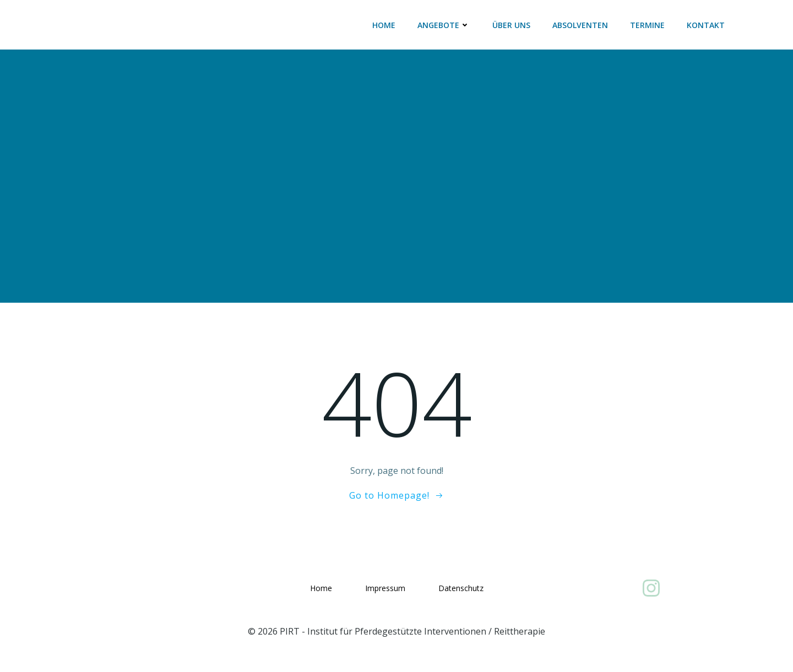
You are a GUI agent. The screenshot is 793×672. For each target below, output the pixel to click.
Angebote (444, 25)
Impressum (385, 588)
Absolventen (580, 25)
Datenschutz (461, 588)
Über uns (511, 25)
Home (384, 25)
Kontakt (706, 25)
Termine (647, 25)
